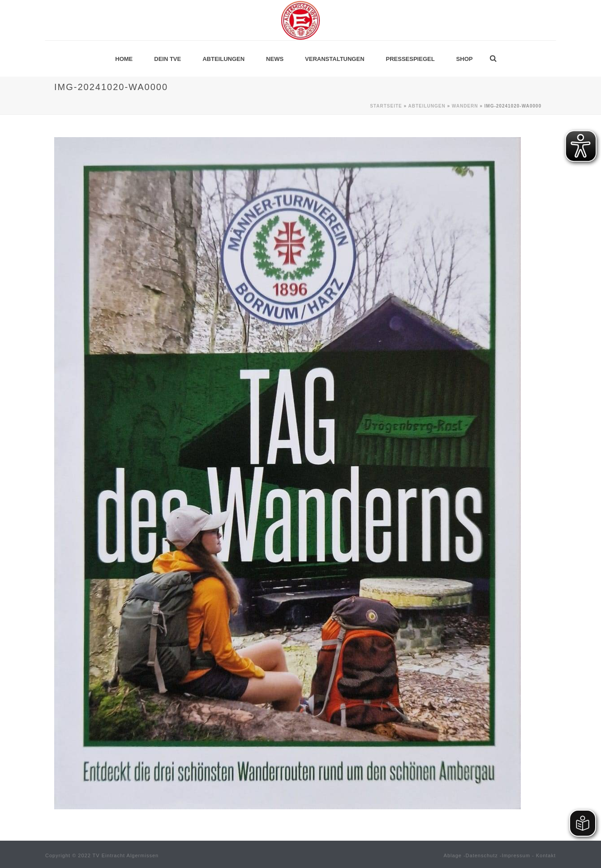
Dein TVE (167, 59)
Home (124, 59)
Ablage (453, 855)
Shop (465, 59)
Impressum (516, 855)
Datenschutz (482, 855)
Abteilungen (223, 59)
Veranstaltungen (335, 59)
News (275, 59)
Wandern (465, 106)
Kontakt (546, 855)
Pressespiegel (410, 59)
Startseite (386, 106)
